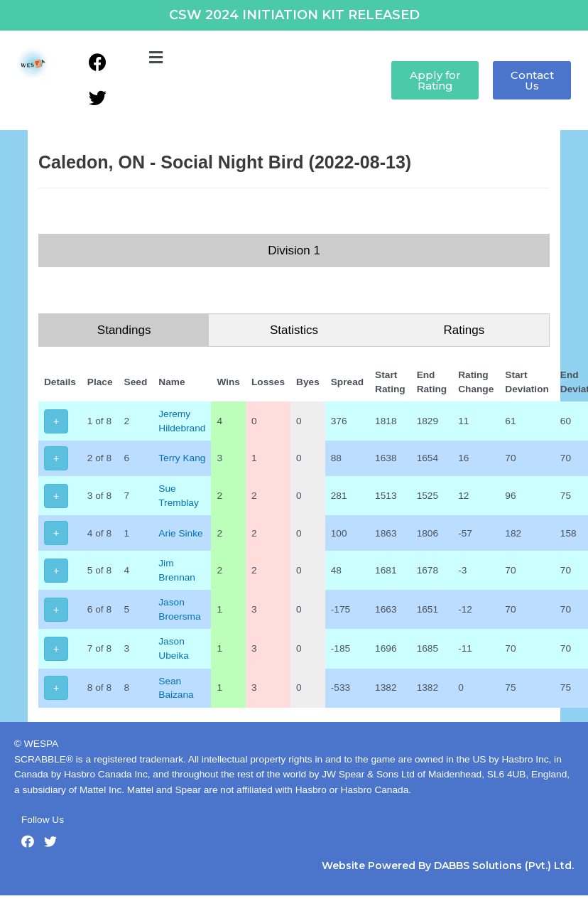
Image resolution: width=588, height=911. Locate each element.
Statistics (294, 330)
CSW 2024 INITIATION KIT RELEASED (294, 15)
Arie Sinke (180, 533)
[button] (156, 58)
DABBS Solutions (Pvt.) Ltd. (504, 866)
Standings (124, 330)
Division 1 (294, 250)
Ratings (464, 330)
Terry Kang (182, 458)
